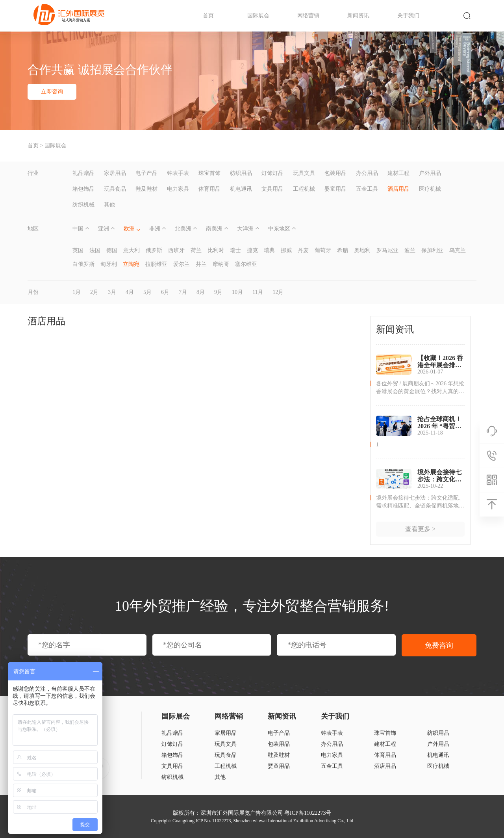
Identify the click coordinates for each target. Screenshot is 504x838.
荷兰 (196, 250)
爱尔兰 (182, 264)
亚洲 (104, 229)
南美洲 (214, 229)
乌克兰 (458, 250)
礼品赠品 (83, 173)
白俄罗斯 (83, 264)
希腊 (343, 250)
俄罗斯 (154, 250)
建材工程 (398, 173)
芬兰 (201, 264)
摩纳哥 (221, 264)
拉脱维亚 (156, 264)
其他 (109, 205)
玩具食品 (115, 189)
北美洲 (183, 229)
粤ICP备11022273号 (308, 813)
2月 (94, 292)
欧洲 (129, 229)
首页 (208, 16)
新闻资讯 (358, 16)
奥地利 (362, 250)
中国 (78, 229)
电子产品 (146, 173)
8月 (201, 292)
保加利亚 (432, 250)
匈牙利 (109, 264)
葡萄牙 (323, 250)
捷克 (252, 250)
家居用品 (115, 173)
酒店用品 (398, 189)
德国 (112, 250)
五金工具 (367, 189)
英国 (78, 250)
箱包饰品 (83, 189)
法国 (95, 250)
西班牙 (176, 250)
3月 (112, 292)
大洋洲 (245, 229)
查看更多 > (420, 529)
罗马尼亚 (387, 250)
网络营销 (308, 16)
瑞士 (235, 250)
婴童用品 (335, 189)
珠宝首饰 (209, 173)
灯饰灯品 (272, 173)
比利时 (216, 250)
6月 (165, 292)
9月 (218, 292)
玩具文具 (304, 173)
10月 (237, 292)
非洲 (155, 229)
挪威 (286, 250)
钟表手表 (178, 173)
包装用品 (335, 173)
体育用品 (209, 189)
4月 (130, 292)
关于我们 (408, 16)
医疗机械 (430, 189)
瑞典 (269, 250)
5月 (147, 292)
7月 (183, 292)
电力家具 (178, 189)
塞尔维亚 (246, 264)
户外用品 (430, 173)
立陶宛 (131, 264)
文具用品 (272, 189)
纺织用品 (241, 173)
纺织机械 (83, 205)
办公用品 (367, 173)
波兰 (410, 250)
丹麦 (303, 250)
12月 (278, 292)
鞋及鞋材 (146, 189)
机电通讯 (241, 189)
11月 (258, 292)
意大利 (132, 250)
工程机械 (304, 189)
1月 (77, 292)
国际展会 (258, 16)
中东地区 (279, 229)
